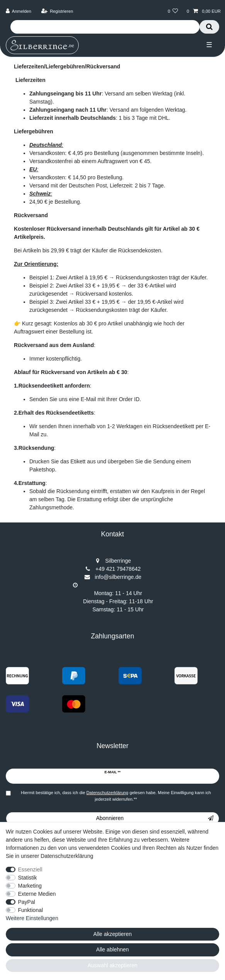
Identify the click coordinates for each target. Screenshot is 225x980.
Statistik (28, 878)
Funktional (31, 910)
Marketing (30, 886)
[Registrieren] (57, 11)
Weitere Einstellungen (32, 918)
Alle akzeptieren (113, 934)
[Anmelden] (19, 11)
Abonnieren (155, 818)
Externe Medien (37, 894)
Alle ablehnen (112, 949)
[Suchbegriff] (105, 27)
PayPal (27, 902)
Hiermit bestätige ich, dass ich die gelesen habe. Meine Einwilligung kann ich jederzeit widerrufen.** (116, 796)
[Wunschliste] (173, 11)
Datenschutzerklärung (67, 856)
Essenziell (30, 869)
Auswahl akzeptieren (112, 965)
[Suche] (209, 27)
